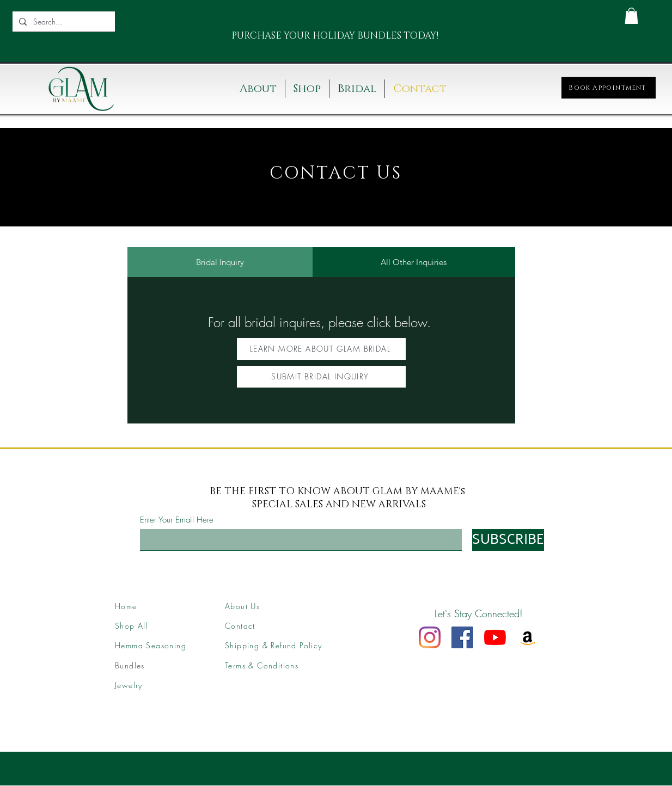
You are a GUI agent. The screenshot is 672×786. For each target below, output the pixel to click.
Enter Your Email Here (177, 520)
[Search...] (63, 22)
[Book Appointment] (609, 88)
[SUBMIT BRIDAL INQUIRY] (321, 377)
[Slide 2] (335, 41)
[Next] (420, 36)
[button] (631, 16)
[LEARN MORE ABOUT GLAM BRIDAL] (321, 349)
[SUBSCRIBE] (508, 540)
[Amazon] (528, 637)
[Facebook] (462, 637)
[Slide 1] (322, 41)
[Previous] (237, 36)
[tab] (220, 262)
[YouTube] (495, 637)
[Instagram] (430, 637)
